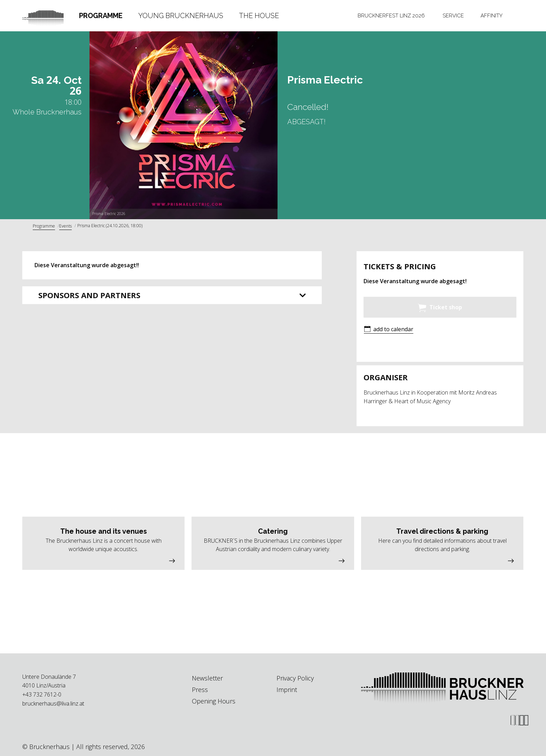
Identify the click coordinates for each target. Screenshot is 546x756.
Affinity (492, 16)
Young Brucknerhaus (181, 16)
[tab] (101, 16)
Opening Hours (214, 701)
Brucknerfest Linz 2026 (391, 16)
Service (453, 16)
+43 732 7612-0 (42, 694)
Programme (101, 16)
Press (200, 690)
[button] (389, 330)
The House (259, 16)
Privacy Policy (295, 678)
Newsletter (207, 678)
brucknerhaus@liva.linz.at (53, 703)
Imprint (287, 690)
